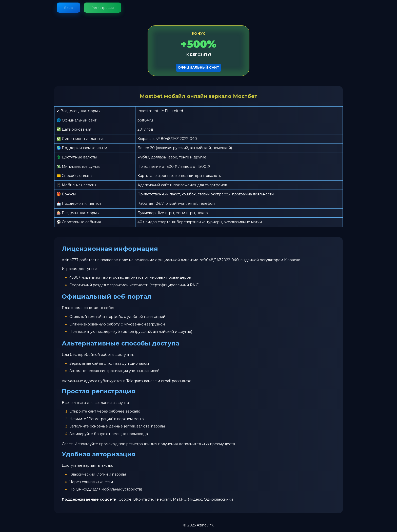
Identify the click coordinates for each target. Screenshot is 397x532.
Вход (68, 8)
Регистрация (103, 8)
